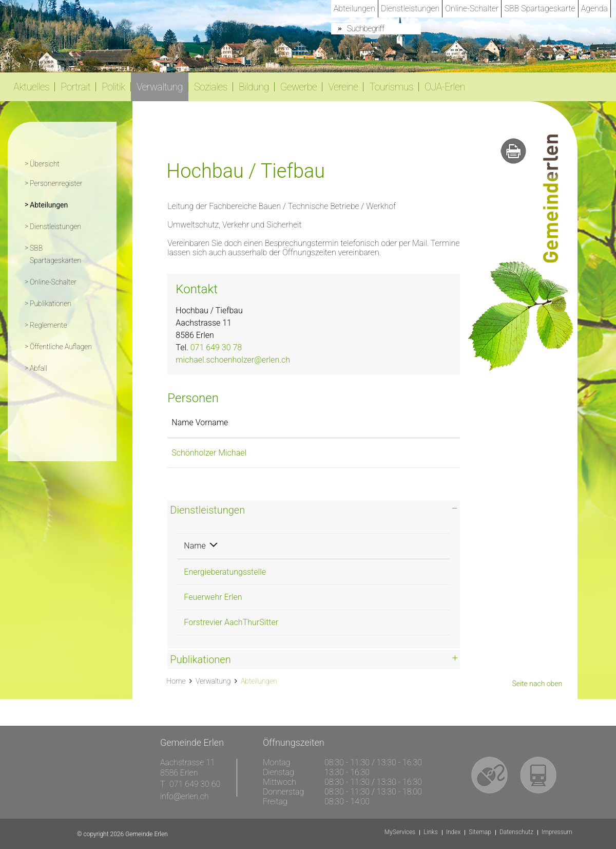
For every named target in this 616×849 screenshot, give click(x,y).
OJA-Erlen (445, 87)
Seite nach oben (537, 684)
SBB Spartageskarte (540, 8)
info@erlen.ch (185, 796)
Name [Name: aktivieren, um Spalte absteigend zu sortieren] (195, 546)
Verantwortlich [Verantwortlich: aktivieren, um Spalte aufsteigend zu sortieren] (326, 546)
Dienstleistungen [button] (207, 510)
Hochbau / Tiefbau (333, 572)
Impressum (557, 832)
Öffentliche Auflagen (61, 347)
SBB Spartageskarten (55, 254)
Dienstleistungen (410, 8)
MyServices (400, 832)
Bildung (254, 87)
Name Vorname (200, 422)
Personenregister (56, 183)
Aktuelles (31, 87)
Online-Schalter (472, 8)
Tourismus (391, 87)
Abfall (38, 368)
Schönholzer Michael (209, 453)
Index (454, 832)
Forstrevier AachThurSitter (231, 622)
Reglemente (49, 325)
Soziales (211, 87)
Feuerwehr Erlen (213, 597)
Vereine (343, 87)
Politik (113, 87)
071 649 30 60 (195, 784)
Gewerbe (299, 87)
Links (431, 832)
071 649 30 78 (216, 347)
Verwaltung (160, 87)
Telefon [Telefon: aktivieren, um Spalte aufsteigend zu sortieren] (399, 546)
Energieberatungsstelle (225, 572)
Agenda (594, 8)
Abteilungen (354, 8)
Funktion (282, 422)
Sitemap (480, 832)
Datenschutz (516, 832)
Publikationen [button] (200, 659)
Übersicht (45, 164)
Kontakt (338, 422)
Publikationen (51, 304)
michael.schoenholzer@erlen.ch (233, 360)
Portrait (75, 87)
